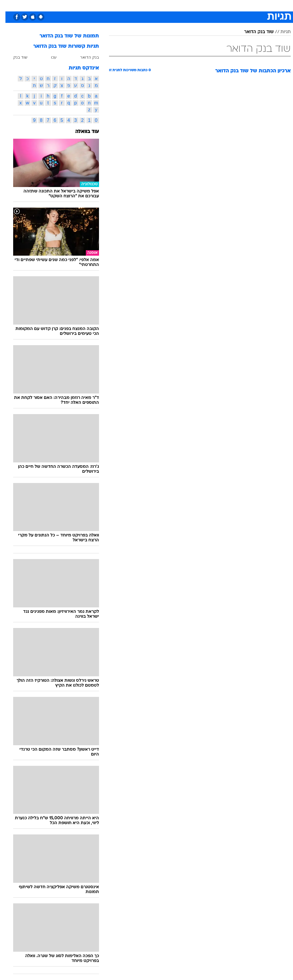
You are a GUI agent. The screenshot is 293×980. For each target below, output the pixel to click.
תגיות (280, 32)
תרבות (203, 5)
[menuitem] (216, 5)
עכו (48, 57)
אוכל (157, 5)
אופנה (83, 5)
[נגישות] (8, 5)
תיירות (122, 5)
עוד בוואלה (82, 132)
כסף (171, 5)
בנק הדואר (84, 57)
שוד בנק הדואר (253, 32)
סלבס (186, 5)
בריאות (140, 5)
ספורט (220, 5)
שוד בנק (15, 57)
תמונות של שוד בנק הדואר (64, 36)
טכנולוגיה (103, 5)
